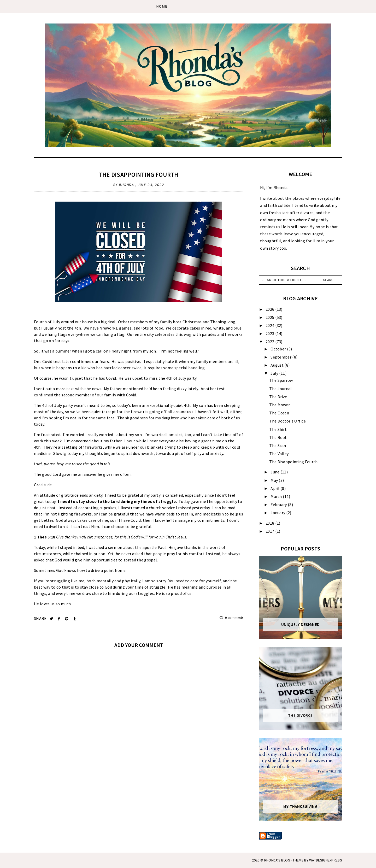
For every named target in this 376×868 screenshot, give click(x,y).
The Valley (279, 454)
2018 (270, 523)
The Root (278, 437)
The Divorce (300, 715)
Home (162, 7)
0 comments (232, 618)
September (281, 357)
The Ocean (279, 413)
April (275, 488)
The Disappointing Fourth (139, 175)
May (275, 480)
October (279, 349)
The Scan (278, 445)
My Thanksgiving (300, 807)
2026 (270, 309)
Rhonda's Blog (277, 860)
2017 (270, 531)
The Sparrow (281, 380)
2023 (270, 333)
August (277, 365)
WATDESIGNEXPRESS (326, 860)
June (275, 472)
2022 (270, 342)
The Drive (278, 397)
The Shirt (278, 429)
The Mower (280, 405)
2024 (270, 325)
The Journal (280, 389)
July (275, 373)
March (277, 496)
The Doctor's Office (287, 421)
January (278, 513)
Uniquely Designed (301, 625)
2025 (270, 317)
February (279, 505)
